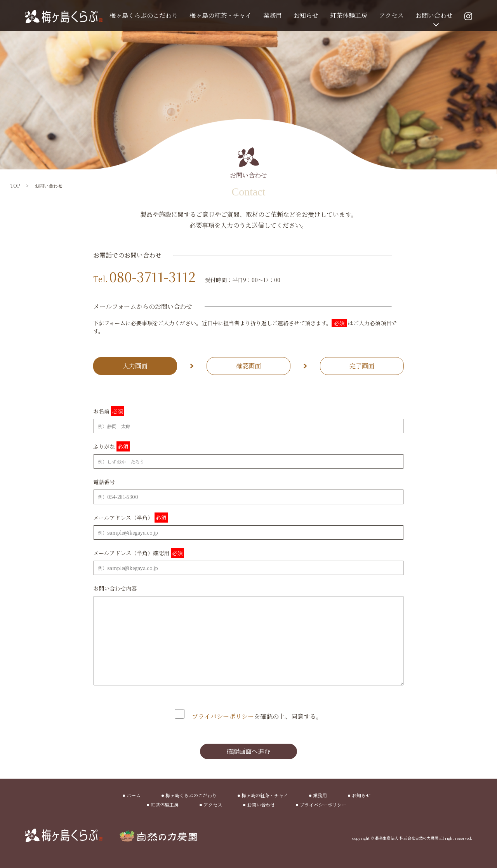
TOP (15, 186)
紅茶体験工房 (349, 15)
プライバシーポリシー (323, 804)
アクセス (391, 15)
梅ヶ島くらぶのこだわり (144, 15)
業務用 (273, 15)
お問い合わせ (434, 15)
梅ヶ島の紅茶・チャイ (221, 15)
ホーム (134, 795)
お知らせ (306, 15)
